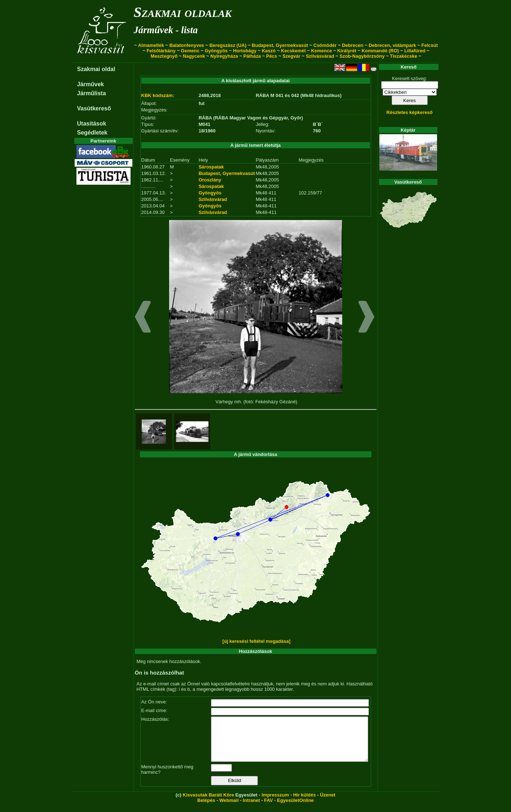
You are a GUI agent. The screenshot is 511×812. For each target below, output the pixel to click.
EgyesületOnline (295, 809)
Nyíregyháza (224, 56)
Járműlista (92, 93)
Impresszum (275, 804)
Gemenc (190, 51)
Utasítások (92, 124)
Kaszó (269, 51)
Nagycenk (194, 56)
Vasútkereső (94, 108)
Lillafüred (415, 51)
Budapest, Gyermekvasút (280, 45)
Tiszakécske (404, 56)
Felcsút (430, 45)
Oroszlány (210, 180)
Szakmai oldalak (183, 12)
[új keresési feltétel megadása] (257, 641)
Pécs (272, 56)
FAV (268, 809)
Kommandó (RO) (380, 51)
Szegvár (291, 56)
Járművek (91, 84)
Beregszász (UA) (228, 45)
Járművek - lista (166, 30)
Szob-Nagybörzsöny (362, 56)
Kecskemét (293, 51)
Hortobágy (245, 51)
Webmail (229, 809)
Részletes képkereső (410, 112)
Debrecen (353, 45)
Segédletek (92, 133)
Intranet (251, 809)
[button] (143, 318)
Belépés (206, 809)
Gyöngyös (216, 51)
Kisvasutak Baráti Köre (208, 804)
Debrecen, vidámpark (392, 45)
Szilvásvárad (320, 56)
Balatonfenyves (187, 45)
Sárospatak (211, 167)
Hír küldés (305, 804)
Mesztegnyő (164, 56)
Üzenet (328, 804)
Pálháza (252, 56)
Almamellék (151, 45)
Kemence (322, 51)
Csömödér (325, 45)
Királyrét (347, 51)
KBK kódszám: (158, 95)
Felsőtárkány (161, 51)
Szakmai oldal (96, 69)
